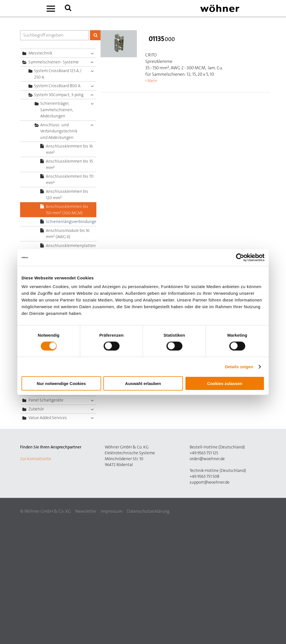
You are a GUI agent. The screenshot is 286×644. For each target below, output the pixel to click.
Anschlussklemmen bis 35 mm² (69, 164)
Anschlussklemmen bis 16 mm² (69, 149)
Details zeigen (239, 366)
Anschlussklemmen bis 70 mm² (70, 180)
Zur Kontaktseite (36, 459)
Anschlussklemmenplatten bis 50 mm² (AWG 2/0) (71, 249)
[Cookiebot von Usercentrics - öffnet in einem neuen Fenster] (240, 257)
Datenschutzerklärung (148, 511)
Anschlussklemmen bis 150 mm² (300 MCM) (67, 210)
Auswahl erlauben (143, 383)
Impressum (112, 511)
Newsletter (86, 511)
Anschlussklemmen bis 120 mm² (67, 195)
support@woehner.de (210, 482)
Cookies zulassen (225, 383)
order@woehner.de (207, 459)
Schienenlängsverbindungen (71, 222)
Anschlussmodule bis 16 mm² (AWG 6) (68, 234)
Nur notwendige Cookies (61, 383)
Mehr (152, 81)
